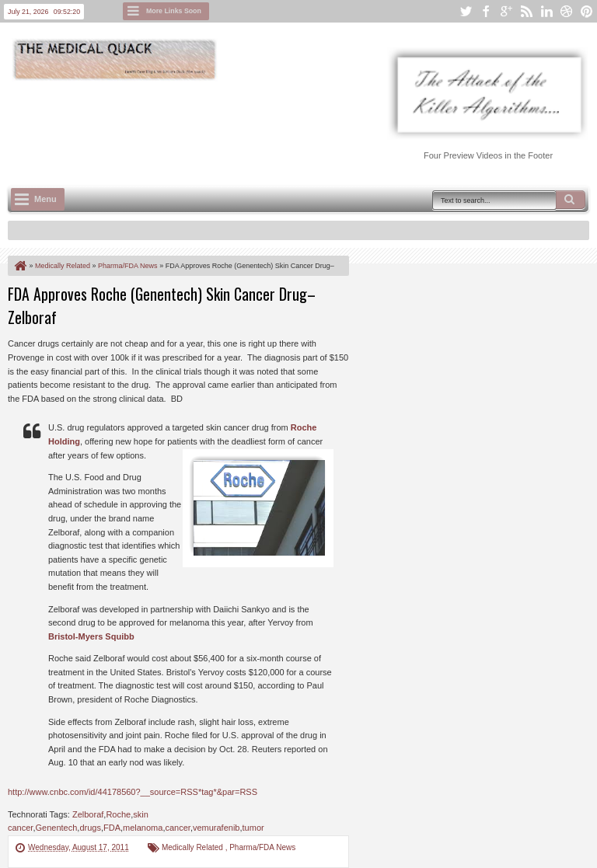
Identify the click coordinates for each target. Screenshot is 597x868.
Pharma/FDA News (262, 847)
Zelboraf (88, 814)
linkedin (546, 11)
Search (571, 200)
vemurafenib (216, 828)
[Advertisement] (291, 125)
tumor (253, 828)
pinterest (587, 11)
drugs (90, 828)
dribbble (567, 11)
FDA (112, 828)
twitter (466, 11)
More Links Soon (174, 11)
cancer (177, 828)
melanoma (143, 828)
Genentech (56, 828)
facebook (486, 11)
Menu (45, 199)
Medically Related (194, 847)
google (506, 11)
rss (526, 11)
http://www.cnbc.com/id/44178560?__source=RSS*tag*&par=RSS (133, 792)
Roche (118, 814)
